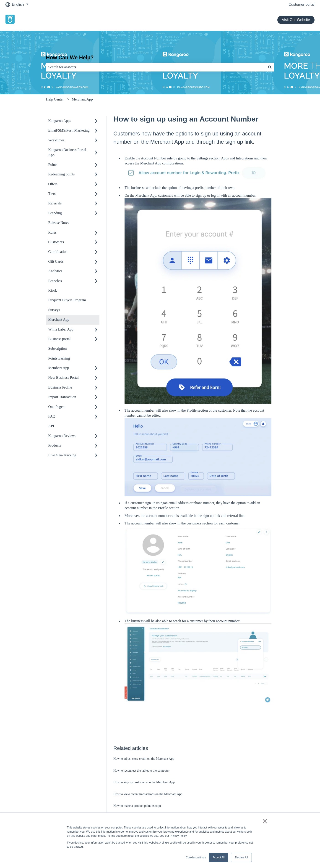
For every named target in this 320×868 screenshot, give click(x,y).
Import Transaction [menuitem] (62, 397)
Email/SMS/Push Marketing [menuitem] (69, 130)
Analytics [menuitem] (55, 271)
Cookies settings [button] (196, 857)
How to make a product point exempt (137, 806)
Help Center (55, 99)
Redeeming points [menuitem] (62, 174)
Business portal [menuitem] (60, 339)
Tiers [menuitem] (52, 194)
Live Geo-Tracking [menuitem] (62, 455)
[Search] (270, 67)
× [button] (265, 821)
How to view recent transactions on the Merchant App (148, 794)
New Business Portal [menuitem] (64, 377)
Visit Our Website (296, 20)
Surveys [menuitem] (54, 310)
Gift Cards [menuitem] (56, 261)
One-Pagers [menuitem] (57, 407)
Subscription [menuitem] (58, 348)
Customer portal (302, 4)
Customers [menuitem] (56, 242)
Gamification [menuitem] (58, 252)
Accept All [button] (219, 857)
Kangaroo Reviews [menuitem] (62, 436)
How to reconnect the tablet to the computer (141, 771)
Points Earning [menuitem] (59, 358)
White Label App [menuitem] (61, 329)
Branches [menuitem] (55, 281)
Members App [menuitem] (59, 368)
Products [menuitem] (55, 445)
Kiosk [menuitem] (53, 290)
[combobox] (156, 67)
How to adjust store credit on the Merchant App (144, 759)
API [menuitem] (51, 426)
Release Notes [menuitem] (59, 223)
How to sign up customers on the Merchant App (144, 782)
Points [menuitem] (53, 165)
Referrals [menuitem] (55, 203)
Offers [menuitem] (53, 184)
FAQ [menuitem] (52, 416)
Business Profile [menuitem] (60, 387)
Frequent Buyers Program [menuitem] (67, 300)
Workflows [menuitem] (56, 140)
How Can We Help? (70, 58)
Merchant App (82, 99)
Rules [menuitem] (52, 232)
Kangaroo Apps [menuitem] (60, 121)
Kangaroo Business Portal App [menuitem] (67, 152)
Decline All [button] (241, 857)
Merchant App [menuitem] (59, 319)
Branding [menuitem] (55, 213)
